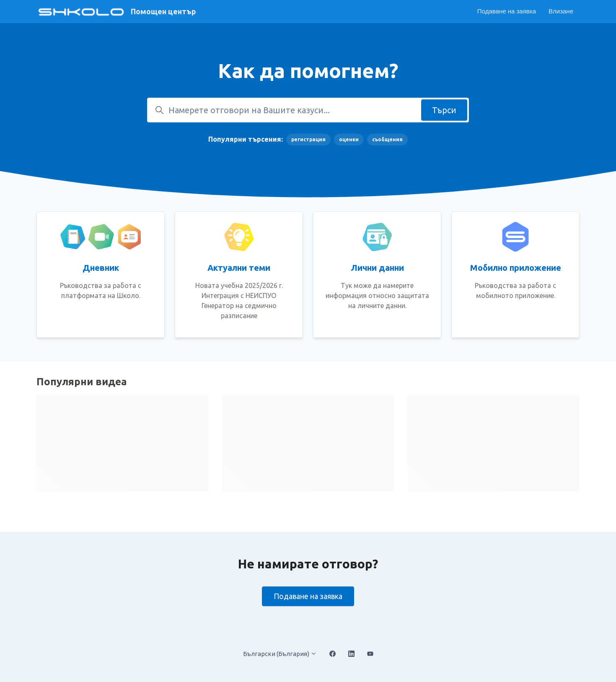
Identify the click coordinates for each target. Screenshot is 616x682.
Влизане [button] (561, 11)
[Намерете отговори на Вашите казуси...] (308, 110)
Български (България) (280, 654)
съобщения (387, 139)
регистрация (308, 139)
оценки (349, 139)
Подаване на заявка (507, 11)
